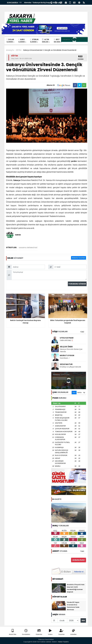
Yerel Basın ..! (65, 358)
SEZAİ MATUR (66, 364)
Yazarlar (61, 632)
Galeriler (39, 632)
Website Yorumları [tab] (79, 258)
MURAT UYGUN (67, 355)
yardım (74, 161)
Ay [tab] (84, 392)
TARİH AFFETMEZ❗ (67, 340)
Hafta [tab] (79, 392)
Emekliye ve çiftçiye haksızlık (70, 367)
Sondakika (26, 632)
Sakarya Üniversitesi (28, 248)
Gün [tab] (74, 392)
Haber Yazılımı (63, 642)
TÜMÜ (82, 332)
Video (50, 632)
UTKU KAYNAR (67, 338)
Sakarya (17, 180)
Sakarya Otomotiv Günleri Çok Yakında (71, 350)
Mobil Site (13, 632)
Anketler (73, 632)
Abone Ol (60, 85)
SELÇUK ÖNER (66, 347)
